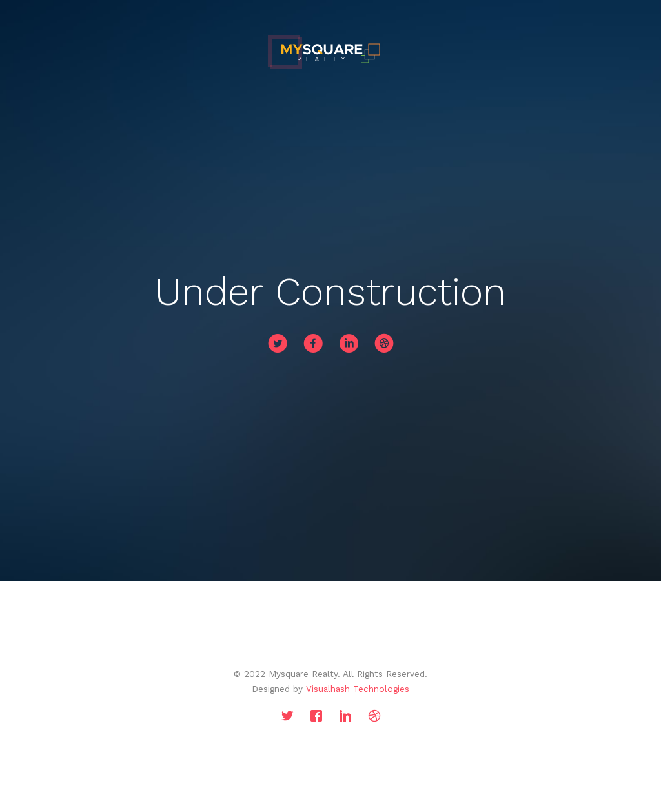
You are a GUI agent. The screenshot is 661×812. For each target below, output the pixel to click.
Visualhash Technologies (358, 689)
